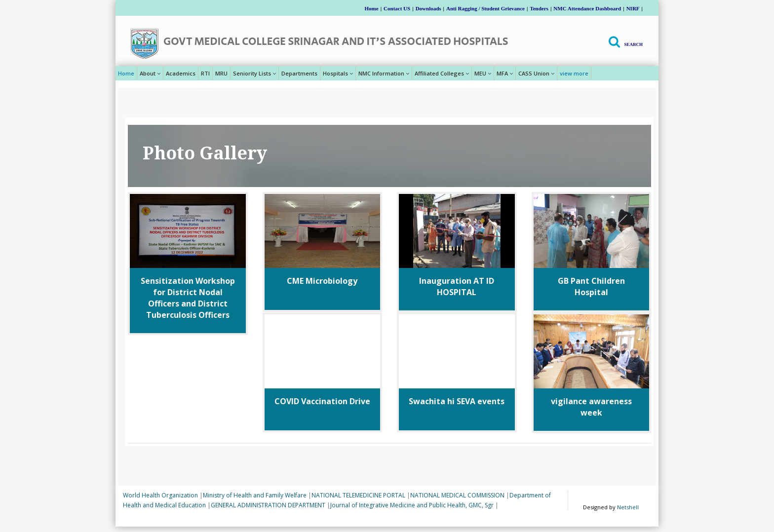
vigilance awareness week (591, 407)
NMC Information (384, 73)
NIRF (633, 8)
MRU (221, 73)
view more (574, 73)
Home (372, 8)
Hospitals (338, 73)
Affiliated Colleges (442, 73)
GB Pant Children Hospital (591, 286)
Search (633, 44)
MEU (483, 73)
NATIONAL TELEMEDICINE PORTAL (358, 495)
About (150, 73)
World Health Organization (160, 495)
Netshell (628, 507)
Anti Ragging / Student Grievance (485, 8)
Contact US (397, 8)
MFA (505, 73)
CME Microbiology (322, 281)
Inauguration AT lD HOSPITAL (457, 286)
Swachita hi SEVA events (457, 401)
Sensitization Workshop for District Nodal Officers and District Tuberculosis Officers (188, 298)
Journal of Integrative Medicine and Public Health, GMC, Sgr (412, 505)
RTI (205, 73)
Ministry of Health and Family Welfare (255, 495)
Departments (299, 73)
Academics (181, 73)
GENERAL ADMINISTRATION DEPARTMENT (268, 505)
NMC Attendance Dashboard (587, 8)
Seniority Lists (254, 73)
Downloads (428, 8)
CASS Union (536, 73)
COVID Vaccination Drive (322, 401)
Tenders (539, 8)
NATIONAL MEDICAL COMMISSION (457, 495)
